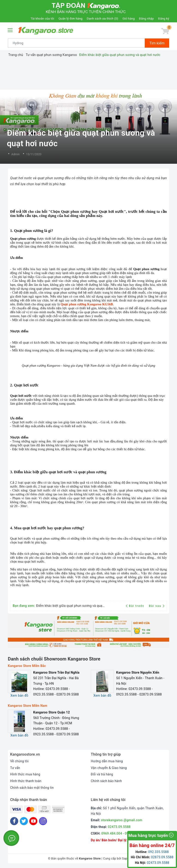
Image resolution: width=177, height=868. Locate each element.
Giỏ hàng (128, 19)
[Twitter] (24, 821)
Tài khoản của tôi (42, 19)
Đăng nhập (146, 19)
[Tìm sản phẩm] (76, 43)
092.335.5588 (158, 852)
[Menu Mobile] (10, 30)
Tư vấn (15, 768)
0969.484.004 (112, 833)
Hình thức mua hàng (25, 774)
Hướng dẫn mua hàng (107, 761)
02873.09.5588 (162, 857)
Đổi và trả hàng (102, 774)
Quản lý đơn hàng (71, 19)
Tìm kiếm (157, 43)
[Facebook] (14, 821)
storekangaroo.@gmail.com (122, 820)
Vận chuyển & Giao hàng (109, 768)
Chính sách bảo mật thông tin (32, 788)
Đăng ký (164, 19)
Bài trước (136, 606)
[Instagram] (43, 821)
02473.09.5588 (119, 827)
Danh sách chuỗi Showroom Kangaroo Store (54, 659)
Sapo (125, 858)
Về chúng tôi (19, 761)
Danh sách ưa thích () (103, 19)
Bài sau (157, 606)
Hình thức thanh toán (26, 781)
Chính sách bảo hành (106, 781)
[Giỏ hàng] (165, 31)
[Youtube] (33, 821)
